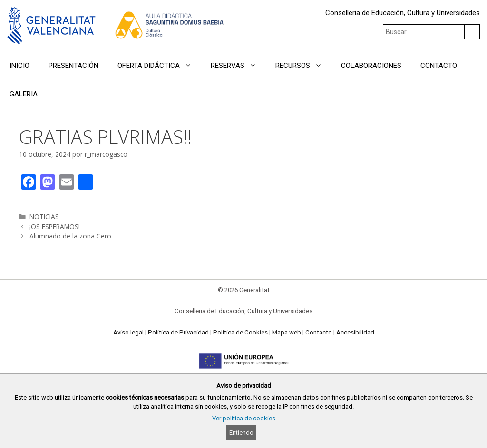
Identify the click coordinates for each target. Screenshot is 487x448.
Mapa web (287, 332)
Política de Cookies (240, 332)
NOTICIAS (44, 216)
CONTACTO (439, 66)
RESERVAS (238, 66)
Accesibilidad (355, 332)
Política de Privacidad (178, 332)
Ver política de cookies (244, 418)
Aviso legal (128, 332)
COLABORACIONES (371, 66)
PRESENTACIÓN (73, 66)
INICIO (19, 66)
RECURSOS (303, 66)
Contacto (319, 332)
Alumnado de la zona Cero (70, 236)
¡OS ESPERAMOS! (55, 226)
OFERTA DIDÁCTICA (159, 66)
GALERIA (24, 94)
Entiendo (241, 433)
